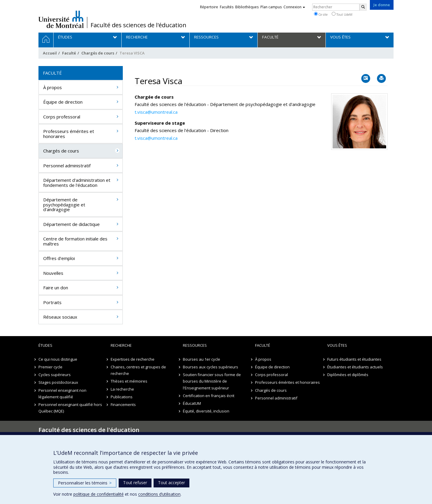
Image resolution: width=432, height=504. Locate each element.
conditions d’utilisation (159, 494)
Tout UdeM (342, 14)
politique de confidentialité (99, 494)
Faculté (69, 53)
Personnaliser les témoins (85, 483)
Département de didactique (71, 224)
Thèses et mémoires (129, 381)
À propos (53, 87)
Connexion (294, 7)
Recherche (121, 345)
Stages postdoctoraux (58, 382)
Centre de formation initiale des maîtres (75, 241)
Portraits (52, 302)
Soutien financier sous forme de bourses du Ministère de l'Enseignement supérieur (212, 381)
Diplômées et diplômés (348, 375)
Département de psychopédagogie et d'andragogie (64, 204)
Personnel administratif (67, 166)
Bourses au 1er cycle (202, 359)
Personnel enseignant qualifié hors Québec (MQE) (70, 408)
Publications (122, 397)
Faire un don (56, 288)
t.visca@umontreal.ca (156, 112)
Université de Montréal (61, 19)
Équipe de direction (63, 102)
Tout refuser (135, 483)
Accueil (50, 53)
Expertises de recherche (133, 359)
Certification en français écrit (209, 396)
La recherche (122, 389)
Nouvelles (53, 273)
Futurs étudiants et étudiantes (354, 359)
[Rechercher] (363, 7)
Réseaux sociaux (60, 317)
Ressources (195, 345)
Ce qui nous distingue (58, 359)
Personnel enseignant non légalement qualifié (62, 394)
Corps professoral (62, 117)
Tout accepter (171, 483)
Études (45, 345)
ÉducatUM (192, 403)
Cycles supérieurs (55, 375)
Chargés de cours (98, 53)
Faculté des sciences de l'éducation (138, 25)
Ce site (321, 14)
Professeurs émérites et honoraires (69, 134)
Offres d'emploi (59, 258)
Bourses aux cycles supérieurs (211, 367)
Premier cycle (50, 367)
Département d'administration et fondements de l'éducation (77, 183)
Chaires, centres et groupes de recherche (138, 370)
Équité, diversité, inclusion (206, 411)
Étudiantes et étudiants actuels (355, 367)
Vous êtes (337, 345)
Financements (123, 405)
